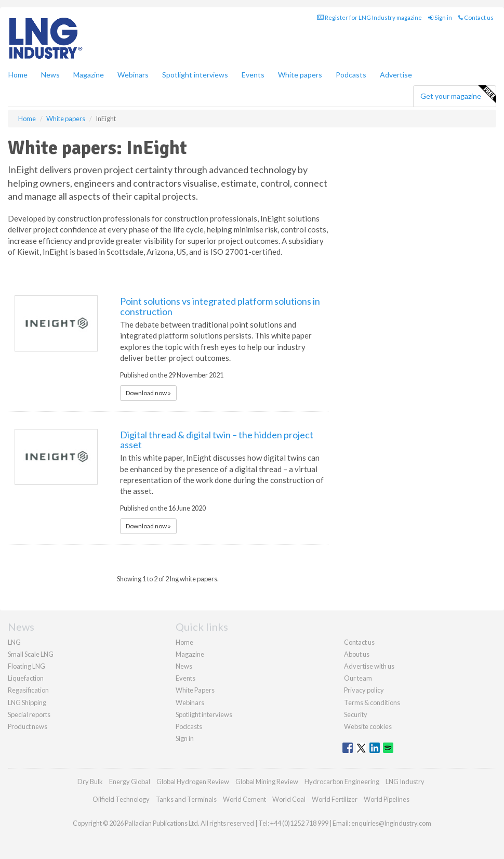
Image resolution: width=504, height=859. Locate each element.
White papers (300, 75)
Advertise (396, 75)
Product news (28, 726)
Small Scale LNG (31, 654)
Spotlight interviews (195, 75)
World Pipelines (387, 799)
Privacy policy (364, 690)
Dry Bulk (90, 782)
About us (357, 654)
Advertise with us (369, 666)
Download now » (148, 393)
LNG (14, 642)
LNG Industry (405, 782)
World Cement (244, 799)
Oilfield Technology (121, 799)
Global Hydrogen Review (193, 782)
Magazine (89, 75)
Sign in (440, 17)
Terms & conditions (372, 702)
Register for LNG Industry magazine (369, 17)
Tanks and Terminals (186, 799)
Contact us (476, 17)
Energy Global (130, 782)
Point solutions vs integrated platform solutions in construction (220, 306)
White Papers (195, 690)
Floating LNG (26, 666)
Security (356, 714)
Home (18, 75)
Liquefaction (26, 678)
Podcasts (351, 75)
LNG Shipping (27, 702)
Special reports (29, 714)
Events (253, 75)
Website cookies (368, 726)
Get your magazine (458, 95)
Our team (358, 678)
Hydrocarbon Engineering (342, 782)
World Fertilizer (335, 799)
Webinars (133, 75)
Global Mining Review (267, 782)
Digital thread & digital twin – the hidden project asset (217, 440)
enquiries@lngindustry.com (391, 823)
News (184, 666)
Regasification (28, 690)
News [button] (50, 75)
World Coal (289, 799)
